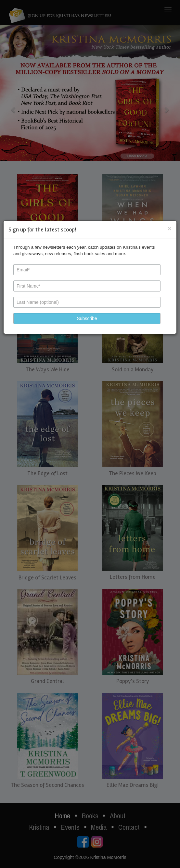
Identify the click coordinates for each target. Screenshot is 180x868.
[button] (87, 318)
